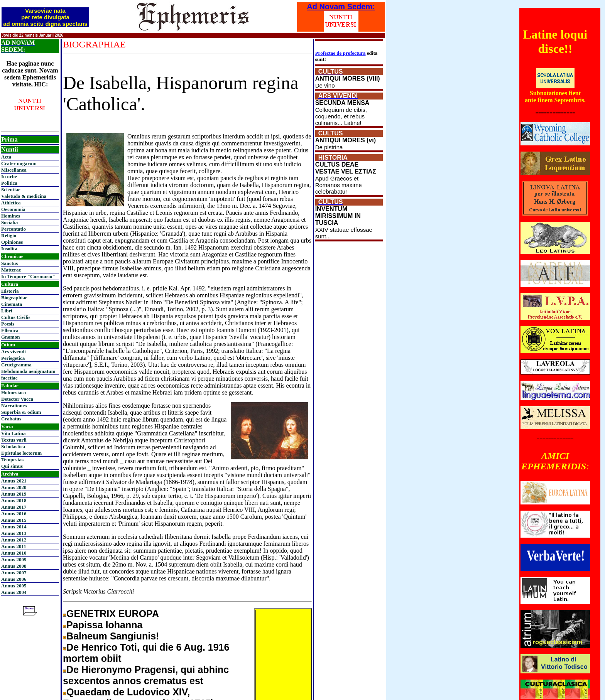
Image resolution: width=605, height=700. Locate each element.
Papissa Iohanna (104, 625)
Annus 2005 (14, 586)
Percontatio (14, 229)
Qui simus (12, 466)
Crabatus (11, 419)
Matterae (11, 270)
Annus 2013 (14, 533)
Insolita (9, 249)
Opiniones (12, 242)
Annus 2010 (14, 553)
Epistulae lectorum (21, 453)
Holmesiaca (14, 392)
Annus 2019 (14, 494)
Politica (9, 183)
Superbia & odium (21, 412)
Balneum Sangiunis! (113, 636)
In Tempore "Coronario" (28, 276)
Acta (6, 157)
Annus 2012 (14, 540)
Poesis (8, 324)
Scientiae (11, 190)
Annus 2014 (14, 527)
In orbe (9, 176)
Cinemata (12, 304)
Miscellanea (14, 170)
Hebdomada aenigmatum (28, 371)
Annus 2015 (14, 520)
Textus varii (14, 440)
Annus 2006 (14, 579)
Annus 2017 (14, 507)
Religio (9, 235)
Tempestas (12, 460)
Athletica (11, 203)
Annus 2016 (14, 514)
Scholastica (13, 446)
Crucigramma (16, 365)
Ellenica (10, 330)
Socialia (9, 222)
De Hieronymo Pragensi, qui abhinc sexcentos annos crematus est (146, 675)
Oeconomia (13, 209)
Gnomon (10, 337)
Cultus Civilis (16, 317)
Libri (7, 311)
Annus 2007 (14, 573)
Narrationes (14, 406)
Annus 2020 (14, 487)
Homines (11, 216)
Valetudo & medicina (24, 196)
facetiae (9, 378)
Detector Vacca (17, 399)
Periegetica (13, 358)
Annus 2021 (14, 481)
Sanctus (9, 263)
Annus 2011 (14, 546)
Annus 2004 (14, 592)
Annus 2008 (14, 566)
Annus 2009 (14, 559)
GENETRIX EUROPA (113, 614)
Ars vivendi (14, 352)
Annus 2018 (14, 500)
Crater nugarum (19, 163)
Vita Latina (13, 433)
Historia (10, 291)
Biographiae (14, 298)
